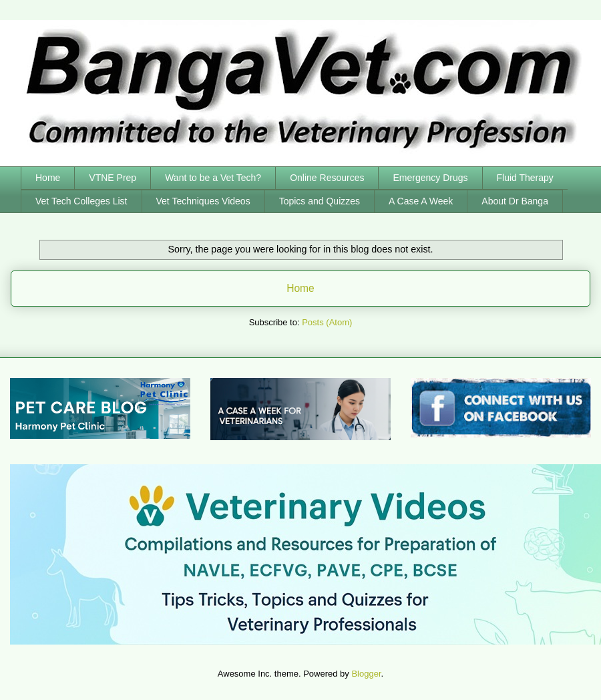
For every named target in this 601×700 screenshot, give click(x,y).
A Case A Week (421, 201)
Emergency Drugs (430, 178)
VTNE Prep (113, 178)
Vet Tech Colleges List (81, 201)
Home (48, 178)
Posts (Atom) (327, 322)
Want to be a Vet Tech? (213, 178)
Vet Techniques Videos (203, 201)
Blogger (366, 674)
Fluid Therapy (525, 178)
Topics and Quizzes (320, 201)
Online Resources (327, 178)
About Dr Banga (515, 201)
